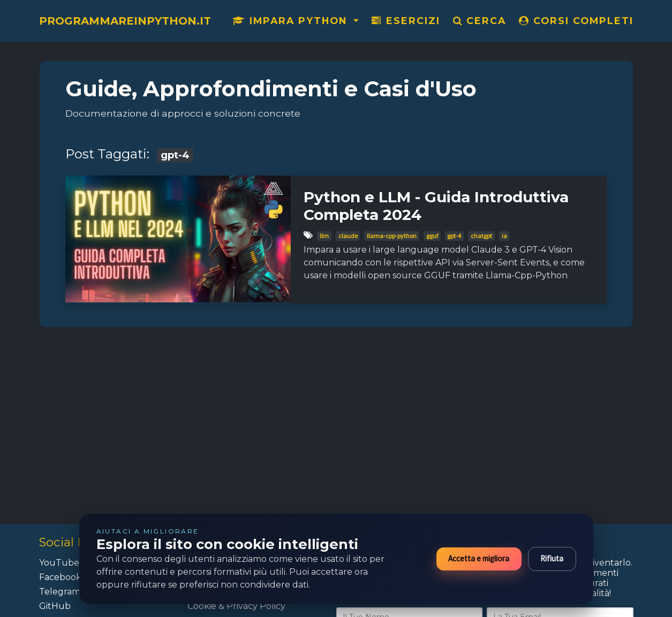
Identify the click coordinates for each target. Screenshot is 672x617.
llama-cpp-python (392, 236)
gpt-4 (454, 236)
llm (324, 236)
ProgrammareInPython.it (125, 21)
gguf (432, 236)
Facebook (60, 577)
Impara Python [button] (292, 21)
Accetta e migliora (479, 558)
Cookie (202, 606)
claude (348, 236)
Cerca (480, 21)
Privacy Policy (256, 606)
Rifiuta (552, 558)
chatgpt (481, 236)
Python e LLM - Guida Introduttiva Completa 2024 (436, 206)
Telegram (60, 592)
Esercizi (406, 21)
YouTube (59, 563)
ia (504, 236)
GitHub (55, 606)
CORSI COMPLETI (576, 21)
